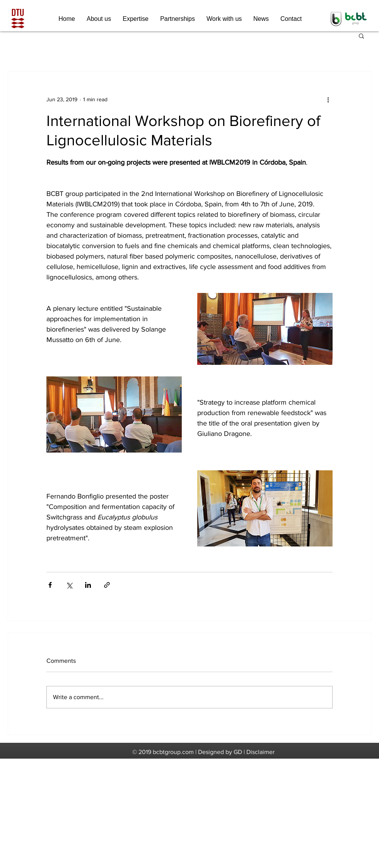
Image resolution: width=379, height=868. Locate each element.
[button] (361, 36)
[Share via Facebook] (50, 585)
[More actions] (328, 99)
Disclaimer (260, 752)
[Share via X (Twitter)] (69, 585)
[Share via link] (107, 585)
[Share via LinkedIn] (88, 585)
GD (238, 752)
